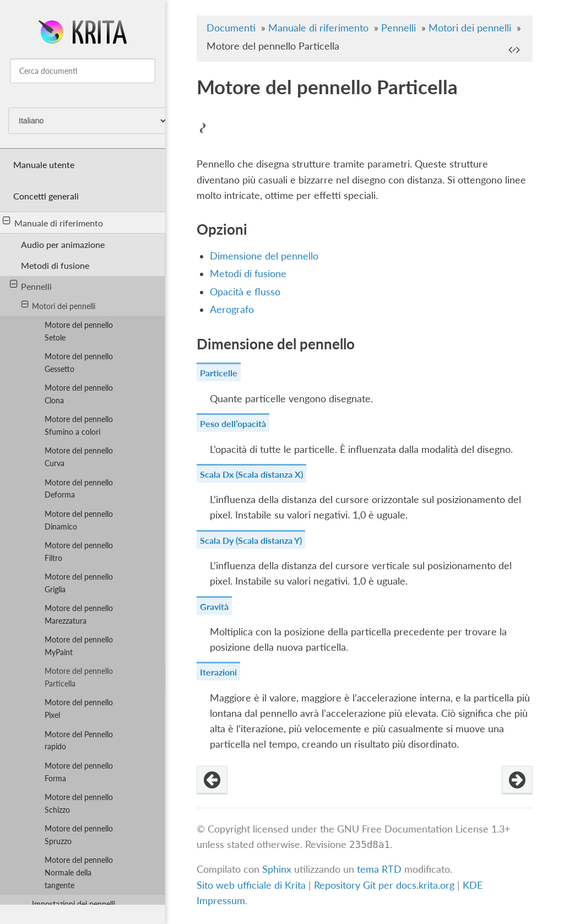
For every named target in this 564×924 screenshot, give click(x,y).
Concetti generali (46, 196)
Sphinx (277, 869)
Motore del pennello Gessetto (79, 363)
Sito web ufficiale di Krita (251, 885)
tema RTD (379, 869)
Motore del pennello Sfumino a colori (79, 425)
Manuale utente (44, 164)
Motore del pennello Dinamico (79, 520)
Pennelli (31, 285)
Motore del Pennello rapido (79, 741)
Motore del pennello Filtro (79, 552)
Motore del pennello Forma (79, 772)
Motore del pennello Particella (79, 677)
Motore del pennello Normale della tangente (79, 872)
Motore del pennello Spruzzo (79, 835)
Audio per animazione (63, 244)
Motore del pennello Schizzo (79, 803)
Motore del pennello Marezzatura (79, 614)
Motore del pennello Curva (79, 457)
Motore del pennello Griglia (79, 583)
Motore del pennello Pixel (79, 709)
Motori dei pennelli (58, 306)
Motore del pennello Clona (79, 394)
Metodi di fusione (55, 265)
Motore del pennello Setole (79, 331)
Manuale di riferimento (53, 222)
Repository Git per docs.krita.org (386, 885)
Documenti (231, 28)
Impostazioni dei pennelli (74, 904)
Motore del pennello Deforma (79, 489)
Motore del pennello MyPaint (79, 646)
